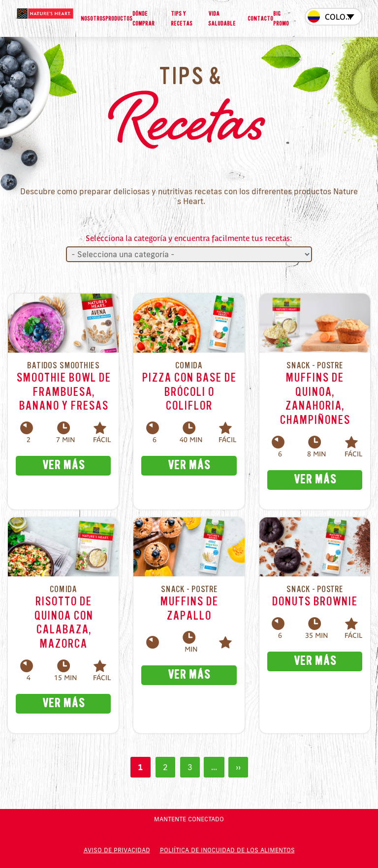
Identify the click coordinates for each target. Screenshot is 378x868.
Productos (119, 19)
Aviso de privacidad (117, 850)
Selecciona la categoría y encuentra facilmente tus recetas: (189, 238)
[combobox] (333, 17)
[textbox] (333, 17)
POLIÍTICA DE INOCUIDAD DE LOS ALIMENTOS (227, 850)
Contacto (260, 19)
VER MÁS (63, 465)
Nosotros (93, 19)
